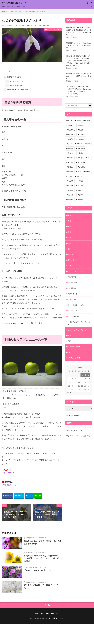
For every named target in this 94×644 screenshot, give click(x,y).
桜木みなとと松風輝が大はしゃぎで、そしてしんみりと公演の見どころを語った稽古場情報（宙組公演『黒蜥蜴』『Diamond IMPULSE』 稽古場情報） (79, 61)
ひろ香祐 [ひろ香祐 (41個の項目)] (82, 167)
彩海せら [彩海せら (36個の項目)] (79, 176)
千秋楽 (70, 254)
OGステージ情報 (74, 358)
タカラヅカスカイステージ (77, 330)
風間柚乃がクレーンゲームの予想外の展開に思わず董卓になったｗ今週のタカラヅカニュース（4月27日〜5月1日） (79, 31)
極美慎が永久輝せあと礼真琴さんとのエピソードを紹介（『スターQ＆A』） (79, 76)
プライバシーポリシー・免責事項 (78, 436)
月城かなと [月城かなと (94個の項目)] (71, 125)
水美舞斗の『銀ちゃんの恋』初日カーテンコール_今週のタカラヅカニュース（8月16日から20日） (43, 558)
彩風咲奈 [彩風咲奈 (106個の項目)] (88, 121)
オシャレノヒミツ (74, 310)
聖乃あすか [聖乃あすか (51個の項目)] (71, 153)
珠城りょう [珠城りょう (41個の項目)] (71, 167)
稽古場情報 (72, 277)
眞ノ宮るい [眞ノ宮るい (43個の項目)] (81, 162)
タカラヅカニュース (17, 11)
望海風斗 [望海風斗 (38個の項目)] (88, 172)
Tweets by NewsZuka (73, 416)
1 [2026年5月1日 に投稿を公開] (82, 375)
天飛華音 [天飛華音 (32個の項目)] (81, 200)
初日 (70, 249)
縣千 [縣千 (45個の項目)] (89, 158)
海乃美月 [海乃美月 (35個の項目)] (71, 181)
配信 (70, 341)
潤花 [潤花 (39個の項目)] (79, 172)
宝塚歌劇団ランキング (10, 485)
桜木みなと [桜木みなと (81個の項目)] (81, 139)
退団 (70, 266)
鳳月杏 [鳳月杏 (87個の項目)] (81, 130)
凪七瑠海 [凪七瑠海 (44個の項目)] (71, 162)
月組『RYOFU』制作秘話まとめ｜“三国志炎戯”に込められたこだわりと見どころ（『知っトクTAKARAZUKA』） (79, 90)
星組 (19, 6)
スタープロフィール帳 (76, 305)
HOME (5, 12)
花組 (3, 6)
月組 (8, 6)
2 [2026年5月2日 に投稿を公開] (85, 375)
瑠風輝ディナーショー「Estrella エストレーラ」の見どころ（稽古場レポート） (79, 45)
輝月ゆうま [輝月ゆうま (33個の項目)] (81, 186)
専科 (70, 243)
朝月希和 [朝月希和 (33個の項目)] (71, 186)
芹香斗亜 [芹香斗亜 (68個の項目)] (79, 144)
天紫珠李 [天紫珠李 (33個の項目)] (71, 190)
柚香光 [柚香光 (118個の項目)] (79, 121)
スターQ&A (72, 299)
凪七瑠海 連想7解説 (14, 85)
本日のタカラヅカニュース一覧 (16, 90)
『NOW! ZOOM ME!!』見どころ (37, 570)
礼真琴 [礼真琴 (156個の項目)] (70, 121)
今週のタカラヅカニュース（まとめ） (78, 323)
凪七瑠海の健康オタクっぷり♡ (35, 11)
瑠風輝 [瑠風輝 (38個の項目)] (70, 176)
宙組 (24, 6)
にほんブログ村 (8, 473)
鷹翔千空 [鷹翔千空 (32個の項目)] (81, 190)
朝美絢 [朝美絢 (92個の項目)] (81, 125)
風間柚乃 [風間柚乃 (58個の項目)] (71, 148)
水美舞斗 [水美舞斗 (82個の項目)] (82, 135)
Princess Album (73, 316)
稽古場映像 (72, 288)
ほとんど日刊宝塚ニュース (14, 3)
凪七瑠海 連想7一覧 (14, 81)
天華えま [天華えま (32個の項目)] (71, 200)
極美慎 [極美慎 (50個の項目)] (81, 153)
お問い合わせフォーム (74, 430)
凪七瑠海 (47, 25)
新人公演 (71, 260)
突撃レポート (73, 294)
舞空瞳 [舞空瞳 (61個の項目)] (88, 144)
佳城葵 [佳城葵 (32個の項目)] (81, 195)
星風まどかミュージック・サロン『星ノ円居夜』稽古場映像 (43, 542)
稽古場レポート (73, 283)
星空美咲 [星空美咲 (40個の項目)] (71, 172)
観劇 (70, 335)
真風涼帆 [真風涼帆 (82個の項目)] (71, 139)
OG (69, 352)
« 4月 (69, 392)
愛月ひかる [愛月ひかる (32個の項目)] (71, 195)
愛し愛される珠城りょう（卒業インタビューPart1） (43, 587)
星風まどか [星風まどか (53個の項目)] (81, 148)
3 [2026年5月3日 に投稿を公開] (89, 375)
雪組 (14, 6)
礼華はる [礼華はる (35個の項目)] (81, 181)
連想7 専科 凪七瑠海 (12, 77)
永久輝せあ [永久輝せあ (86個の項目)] (71, 135)
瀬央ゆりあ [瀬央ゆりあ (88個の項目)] (71, 130)
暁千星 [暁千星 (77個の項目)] (70, 144)
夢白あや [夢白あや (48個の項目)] (81, 158)
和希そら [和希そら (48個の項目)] (71, 158)
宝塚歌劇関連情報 (74, 347)
